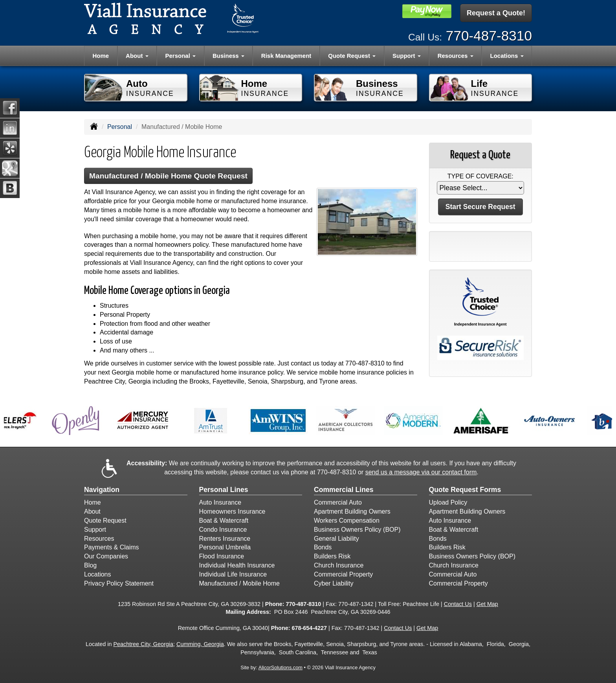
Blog (90, 565)
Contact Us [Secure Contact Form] (458, 604)
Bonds (323, 547)
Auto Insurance (220, 502)
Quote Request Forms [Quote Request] (465, 490)
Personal (120, 127)
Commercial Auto (338, 502)
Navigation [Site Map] (102, 490)
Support (95, 530)
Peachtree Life (421, 604)
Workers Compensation (347, 521)
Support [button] (407, 56)
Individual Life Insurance (233, 574)
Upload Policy (448, 502)
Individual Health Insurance (237, 565)
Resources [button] (456, 56)
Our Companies (106, 556)
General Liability (336, 539)
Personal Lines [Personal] (224, 490)
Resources (99, 539)
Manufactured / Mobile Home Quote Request (168, 176)
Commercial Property (343, 574)
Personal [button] (181, 56)
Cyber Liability (334, 583)
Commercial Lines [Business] (344, 490)
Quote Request (105, 521)
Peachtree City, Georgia (143, 644)
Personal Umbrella (225, 547)
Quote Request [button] (352, 56)
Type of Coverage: (480, 176)
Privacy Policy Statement (119, 583)
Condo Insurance (223, 530)
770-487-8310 (489, 36)
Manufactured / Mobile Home (239, 583)
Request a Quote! (496, 13)
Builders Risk (332, 556)
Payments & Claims (112, 547)
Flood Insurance (222, 556)
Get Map (487, 604)
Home (101, 56)
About (92, 511)
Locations (98, 574)
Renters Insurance (225, 539)
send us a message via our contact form (421, 472)
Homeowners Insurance (232, 511)
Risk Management (286, 56)
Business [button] (228, 56)
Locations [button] (507, 56)
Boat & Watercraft (224, 521)
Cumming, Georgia (200, 644)
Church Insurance (339, 565)
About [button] (137, 56)
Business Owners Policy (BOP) (357, 530)
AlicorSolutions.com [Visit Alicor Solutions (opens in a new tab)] (280, 667)
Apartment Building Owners (352, 511)
